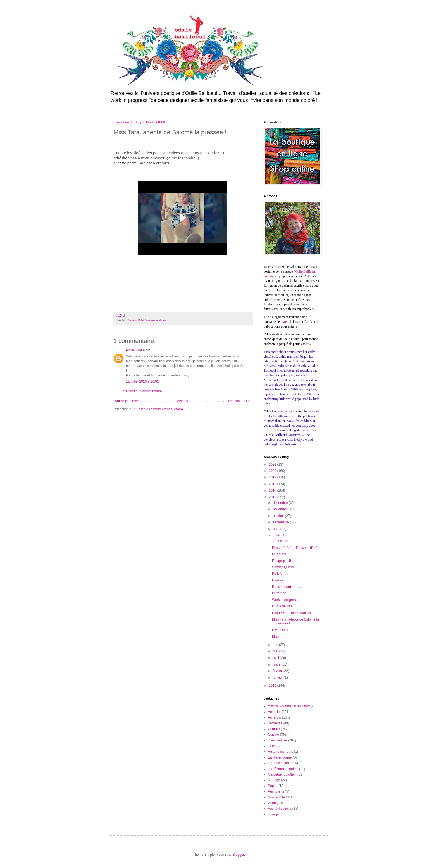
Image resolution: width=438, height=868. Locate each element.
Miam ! (277, 636)
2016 (273, 497)
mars (277, 664)
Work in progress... (286, 600)
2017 (273, 490)
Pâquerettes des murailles (291, 613)
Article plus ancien (237, 401)
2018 (273, 484)
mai (276, 651)
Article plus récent (128, 401)
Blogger (238, 855)
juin (276, 645)
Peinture (274, 791)
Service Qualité (283, 567)
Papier (273, 786)
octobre (279, 516)
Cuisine (273, 735)
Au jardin (274, 717)
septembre (281, 522)
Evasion (278, 580)
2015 (273, 686)
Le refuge (279, 593)
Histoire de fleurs (280, 752)
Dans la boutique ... (286, 587)
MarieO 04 (134, 350)
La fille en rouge (280, 757)
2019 (273, 477)
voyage (273, 814)
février (278, 671)
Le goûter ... (281, 554)
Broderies (275, 723)
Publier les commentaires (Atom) (159, 409)
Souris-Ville (136, 320)
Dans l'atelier (278, 740)
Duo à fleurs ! (282, 606)
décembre (281, 503)
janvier (278, 678)
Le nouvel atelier (280, 763)
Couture (274, 729)
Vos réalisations (156, 320)
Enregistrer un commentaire (141, 391)
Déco (272, 746)
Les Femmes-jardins (283, 769)
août (277, 529)
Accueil (183, 401)
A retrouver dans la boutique (289, 706)
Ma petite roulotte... (282, 774)
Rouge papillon (283, 561)
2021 (273, 464)
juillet (277, 535)
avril (276, 658)
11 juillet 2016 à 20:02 (142, 381)
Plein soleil (280, 630)
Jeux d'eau (280, 541)
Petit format (281, 574)
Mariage (274, 780)
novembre (281, 509)
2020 (273, 471)
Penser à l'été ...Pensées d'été (295, 548)
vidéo (272, 803)
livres (285, 322)
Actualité (274, 712)
